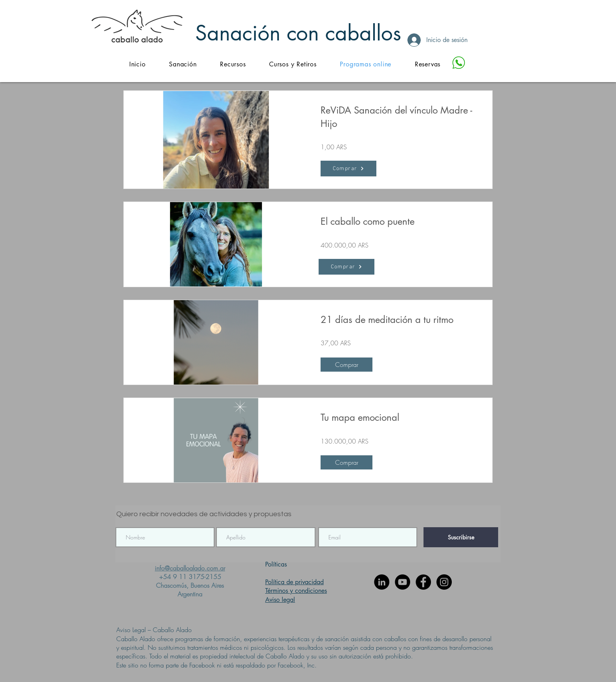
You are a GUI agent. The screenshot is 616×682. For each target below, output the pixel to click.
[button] (233, 64)
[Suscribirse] (461, 537)
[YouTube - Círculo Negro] (402, 582)
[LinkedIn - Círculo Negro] (382, 582)
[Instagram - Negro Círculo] (444, 582)
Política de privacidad (294, 582)
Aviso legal (280, 600)
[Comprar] (346, 267)
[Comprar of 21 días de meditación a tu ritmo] (346, 365)
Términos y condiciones (296, 591)
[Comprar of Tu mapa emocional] (346, 462)
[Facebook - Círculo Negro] (423, 582)
